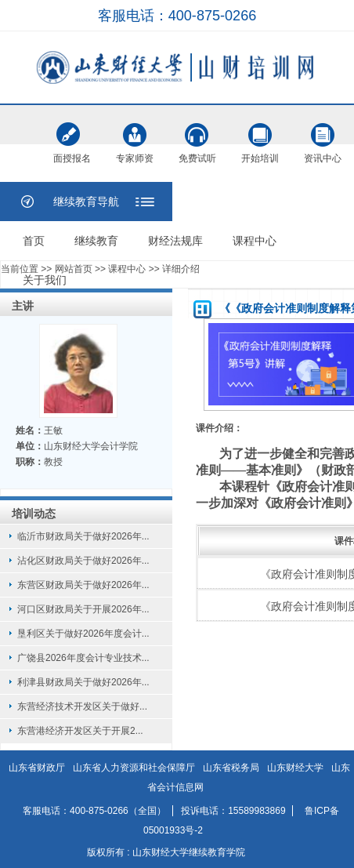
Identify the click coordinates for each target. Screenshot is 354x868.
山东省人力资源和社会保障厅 (134, 768)
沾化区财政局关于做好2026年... (83, 561)
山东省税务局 (231, 768)
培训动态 (34, 514)
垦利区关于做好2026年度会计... (83, 634)
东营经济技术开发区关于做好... (82, 706)
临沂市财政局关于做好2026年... (83, 536)
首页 (34, 241)
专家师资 (135, 135)
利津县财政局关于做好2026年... (83, 682)
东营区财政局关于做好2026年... (83, 585)
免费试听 (197, 135)
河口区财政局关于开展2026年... (83, 609)
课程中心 (255, 241)
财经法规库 (175, 241)
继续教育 (96, 241)
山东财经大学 (295, 768)
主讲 (23, 306)
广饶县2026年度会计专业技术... (83, 658)
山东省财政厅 (37, 768)
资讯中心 (323, 135)
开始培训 (260, 135)
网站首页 (73, 269)
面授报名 (72, 136)
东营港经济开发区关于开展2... (80, 731)
